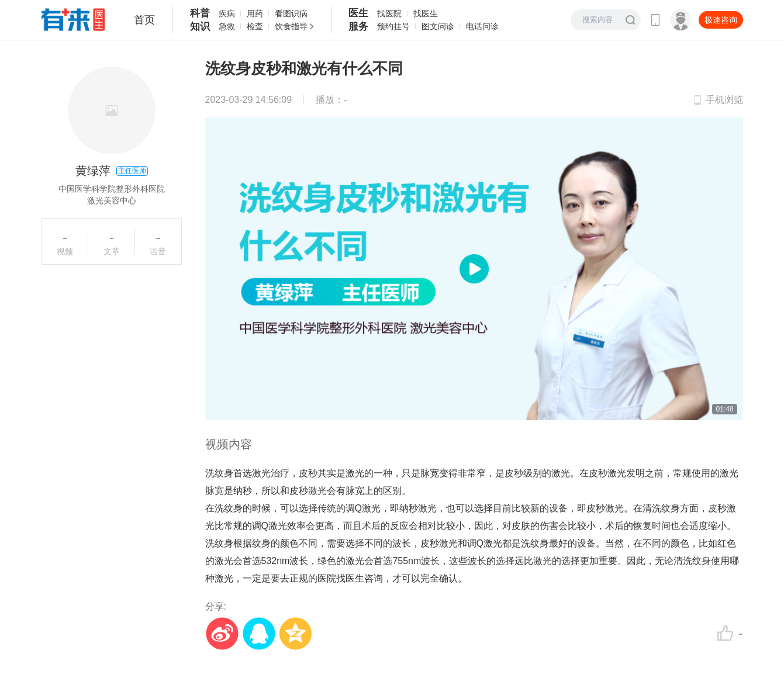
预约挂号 (393, 26)
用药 (255, 13)
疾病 (227, 13)
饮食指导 (291, 26)
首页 (144, 20)
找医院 (389, 13)
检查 (255, 26)
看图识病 (291, 13)
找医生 (426, 13)
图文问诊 (438, 26)
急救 (227, 26)
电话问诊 (482, 26)
